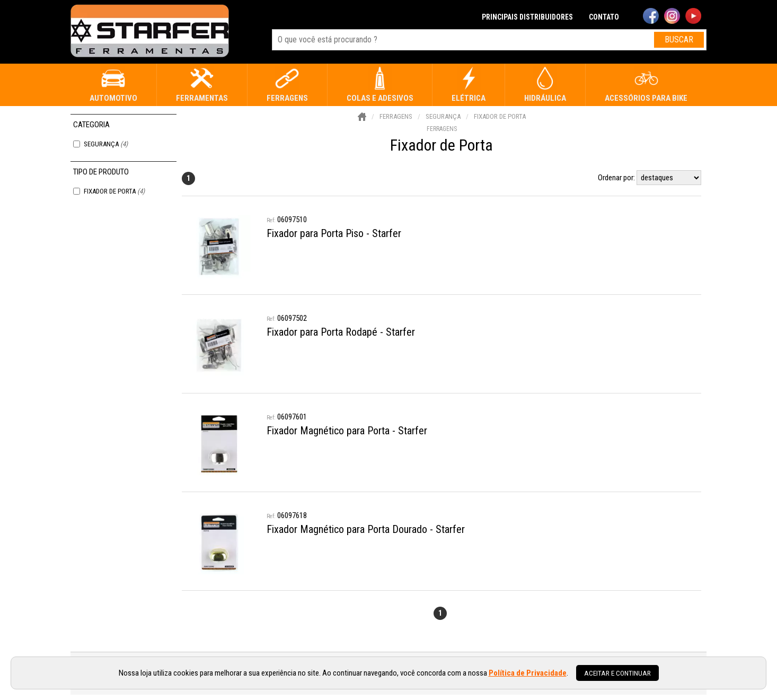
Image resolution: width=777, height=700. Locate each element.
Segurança (106, 144)
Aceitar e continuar (617, 673)
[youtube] (693, 17)
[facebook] (651, 17)
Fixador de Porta (114, 191)
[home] (150, 32)
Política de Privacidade (528, 673)
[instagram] (672, 17)
